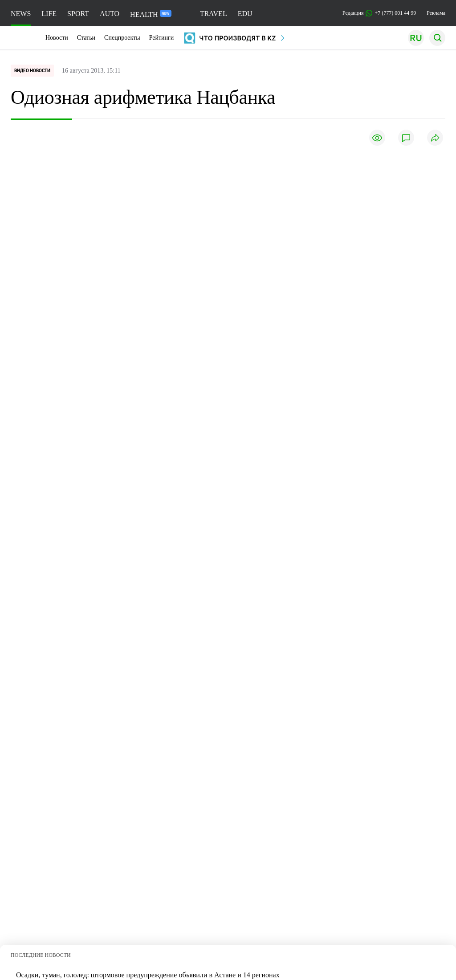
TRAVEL (214, 14)
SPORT (78, 14)
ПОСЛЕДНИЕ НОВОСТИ (41, 952)
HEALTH (151, 14)
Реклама (436, 13)
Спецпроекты (122, 38)
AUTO (110, 14)
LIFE (49, 14)
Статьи (86, 38)
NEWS (21, 14)
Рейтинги (162, 38)
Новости (57, 38)
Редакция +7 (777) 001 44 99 (379, 13)
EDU (245, 14)
